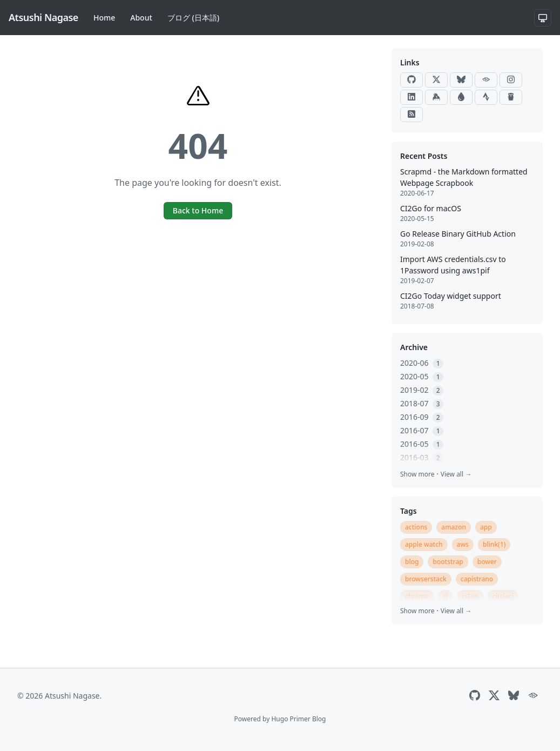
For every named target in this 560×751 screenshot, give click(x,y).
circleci (503, 596)
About (141, 18)
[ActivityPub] (486, 80)
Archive (414, 347)
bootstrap (448, 562)
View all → (456, 474)
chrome (417, 596)
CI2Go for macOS (431, 208)
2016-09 (422, 417)
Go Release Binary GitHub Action (458, 234)
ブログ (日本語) (193, 18)
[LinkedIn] (411, 97)
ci (445, 596)
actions (416, 527)
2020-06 (422, 363)
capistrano (477, 579)
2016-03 (422, 457)
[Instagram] (511, 80)
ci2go (470, 596)
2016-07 (422, 430)
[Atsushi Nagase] (43, 18)
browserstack (426, 579)
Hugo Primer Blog (298, 719)
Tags (409, 511)
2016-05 (422, 444)
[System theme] (543, 18)
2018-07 (422, 403)
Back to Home (198, 210)
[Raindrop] (461, 97)
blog (412, 562)
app (486, 527)
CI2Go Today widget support (451, 296)
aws (463, 544)
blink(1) (494, 544)
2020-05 (422, 376)
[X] (436, 80)
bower (487, 562)
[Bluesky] (461, 80)
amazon (454, 527)
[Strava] (486, 97)
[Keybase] (436, 97)
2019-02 (422, 390)
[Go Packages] (511, 97)
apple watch (424, 544)
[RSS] (411, 115)
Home (104, 18)
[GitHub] (411, 80)
